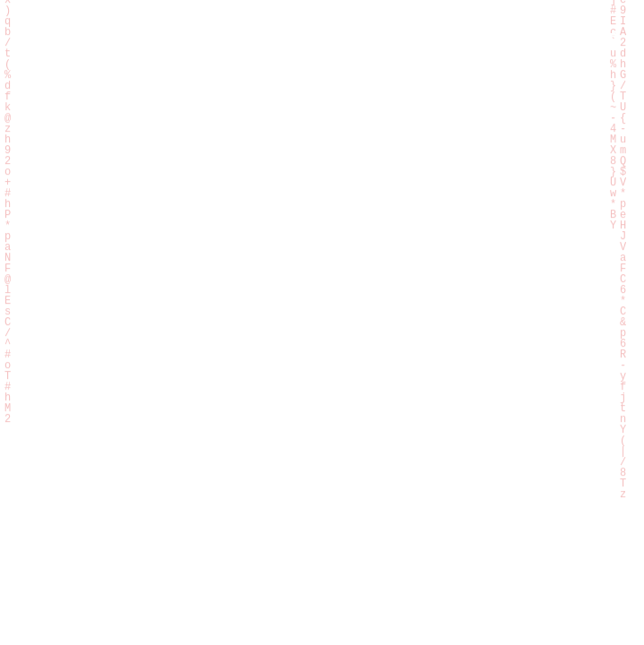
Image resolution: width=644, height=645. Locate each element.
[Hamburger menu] (605, 41)
